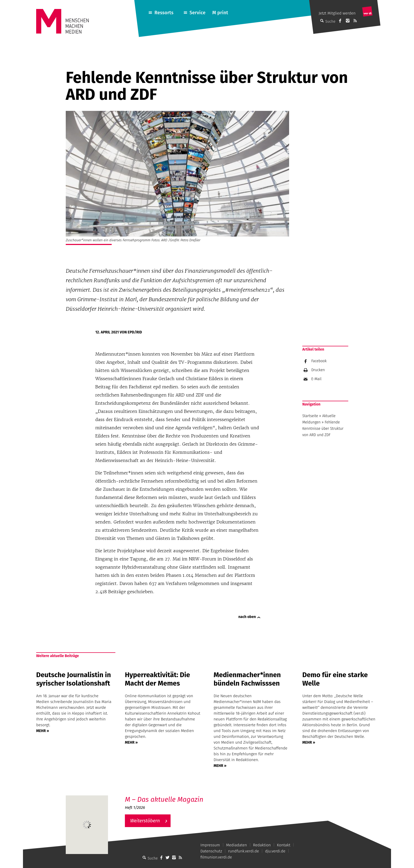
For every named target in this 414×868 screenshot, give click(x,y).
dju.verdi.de (275, 851)
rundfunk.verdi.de (244, 851)
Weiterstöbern (145, 821)
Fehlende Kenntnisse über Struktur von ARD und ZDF (323, 429)
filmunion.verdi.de (216, 857)
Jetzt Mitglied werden (337, 13)
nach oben (247, 617)
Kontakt (284, 845)
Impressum (210, 845)
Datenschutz (211, 851)
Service (198, 13)
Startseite (310, 416)
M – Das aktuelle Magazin (164, 799)
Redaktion (262, 845)
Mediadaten (236, 845)
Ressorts (164, 13)
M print (220, 13)
